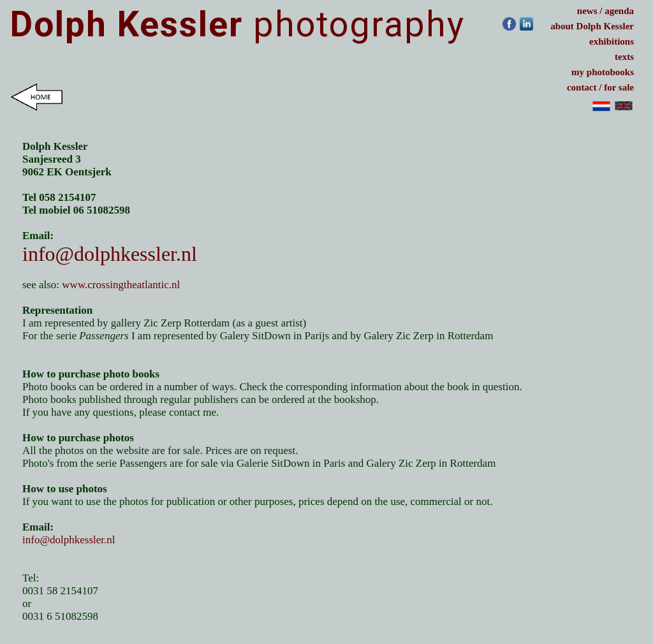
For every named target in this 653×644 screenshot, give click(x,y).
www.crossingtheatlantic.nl (122, 285)
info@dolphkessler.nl (110, 254)
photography (238, 24)
